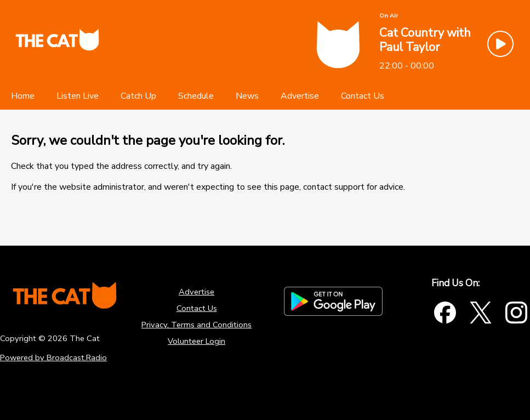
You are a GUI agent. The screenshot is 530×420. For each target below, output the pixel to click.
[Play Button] (500, 44)
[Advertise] (300, 96)
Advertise (196, 292)
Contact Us (197, 308)
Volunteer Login (196, 341)
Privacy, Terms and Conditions (196, 325)
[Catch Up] (138, 96)
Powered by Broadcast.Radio (53, 357)
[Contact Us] (363, 96)
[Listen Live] (78, 96)
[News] (247, 96)
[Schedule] (196, 96)
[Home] (23, 96)
